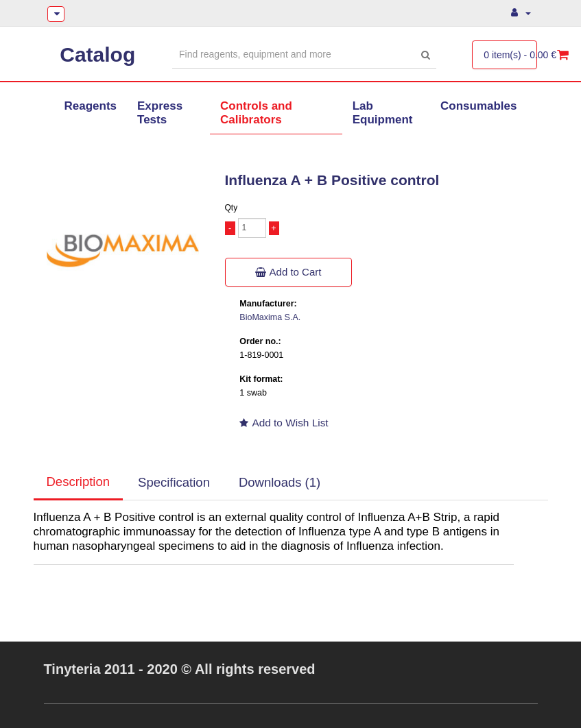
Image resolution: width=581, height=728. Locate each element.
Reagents (91, 106)
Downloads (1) (280, 482)
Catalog (97, 54)
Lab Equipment (383, 113)
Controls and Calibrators (256, 113)
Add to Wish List (284, 423)
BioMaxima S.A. (270, 317)
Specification (174, 482)
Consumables (478, 106)
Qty (232, 208)
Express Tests (160, 113)
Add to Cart (288, 272)
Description (79, 482)
